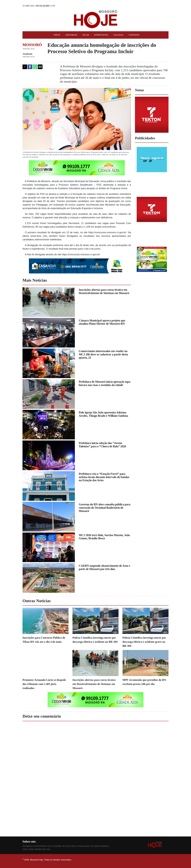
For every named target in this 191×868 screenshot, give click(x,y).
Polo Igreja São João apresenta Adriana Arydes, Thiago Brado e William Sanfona (103, 414)
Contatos (134, 35)
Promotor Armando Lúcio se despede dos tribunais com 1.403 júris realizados (44, 684)
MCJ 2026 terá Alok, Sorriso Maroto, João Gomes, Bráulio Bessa (104, 537)
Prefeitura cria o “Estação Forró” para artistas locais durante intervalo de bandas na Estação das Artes (104, 477)
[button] (25, 67)
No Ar (86, 35)
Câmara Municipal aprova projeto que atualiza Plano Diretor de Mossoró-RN (102, 322)
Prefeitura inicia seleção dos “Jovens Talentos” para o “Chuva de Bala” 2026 (102, 445)
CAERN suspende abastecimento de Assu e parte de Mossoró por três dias (104, 567)
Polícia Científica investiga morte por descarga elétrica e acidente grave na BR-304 (144, 642)
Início (57, 35)
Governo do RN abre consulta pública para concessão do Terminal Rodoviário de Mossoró (105, 508)
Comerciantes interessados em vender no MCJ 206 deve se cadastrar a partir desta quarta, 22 (103, 354)
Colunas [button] (118, 35)
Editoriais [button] (71, 35)
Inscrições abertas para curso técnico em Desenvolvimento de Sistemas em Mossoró (104, 291)
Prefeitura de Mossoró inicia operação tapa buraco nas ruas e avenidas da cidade (105, 383)
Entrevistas (101, 35)
